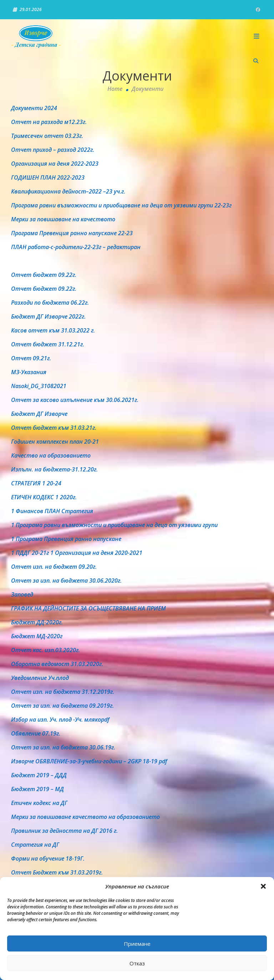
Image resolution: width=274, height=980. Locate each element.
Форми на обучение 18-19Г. (48, 858)
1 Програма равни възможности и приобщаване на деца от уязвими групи (114, 525)
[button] (263, 886)
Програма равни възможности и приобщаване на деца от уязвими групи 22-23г (121, 205)
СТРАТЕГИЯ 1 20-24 (36, 483)
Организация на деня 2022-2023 (55, 164)
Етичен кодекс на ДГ (39, 803)
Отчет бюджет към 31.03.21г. (54, 428)
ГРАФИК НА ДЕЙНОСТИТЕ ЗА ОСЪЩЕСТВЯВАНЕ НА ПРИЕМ (88, 608)
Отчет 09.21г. (31, 358)
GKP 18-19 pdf (149, 761)
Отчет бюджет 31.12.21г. (48, 344)
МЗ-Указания (29, 372)
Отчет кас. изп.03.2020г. (45, 650)
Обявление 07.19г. (36, 733)
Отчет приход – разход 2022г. (53, 150)
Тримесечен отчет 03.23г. (47, 136)
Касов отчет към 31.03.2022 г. (53, 330)
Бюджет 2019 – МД (37, 789)
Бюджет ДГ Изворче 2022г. (48, 316)
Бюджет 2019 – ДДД (39, 775)
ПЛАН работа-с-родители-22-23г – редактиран (76, 247)
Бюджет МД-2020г (37, 636)
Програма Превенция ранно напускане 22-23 (72, 233)
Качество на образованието (51, 455)
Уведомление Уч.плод (40, 678)
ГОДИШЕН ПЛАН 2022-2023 (48, 177)
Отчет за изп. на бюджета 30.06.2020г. (66, 581)
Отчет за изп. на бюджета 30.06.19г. (63, 747)
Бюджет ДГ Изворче (39, 414)
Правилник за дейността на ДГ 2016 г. (64, 831)
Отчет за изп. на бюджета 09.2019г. (62, 706)
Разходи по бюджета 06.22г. (50, 303)
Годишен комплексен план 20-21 (55, 442)
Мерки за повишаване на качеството (63, 219)
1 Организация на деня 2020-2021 (96, 553)
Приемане (137, 944)
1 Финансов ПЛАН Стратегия (52, 511)
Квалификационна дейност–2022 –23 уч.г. (68, 191)
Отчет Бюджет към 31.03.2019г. (57, 872)
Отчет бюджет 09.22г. (44, 275)
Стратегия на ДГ (35, 845)
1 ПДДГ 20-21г (30, 553)
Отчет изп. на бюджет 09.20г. (54, 567)
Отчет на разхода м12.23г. (49, 122)
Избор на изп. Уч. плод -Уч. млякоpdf (60, 719)
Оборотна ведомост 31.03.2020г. (57, 664)
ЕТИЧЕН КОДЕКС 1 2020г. (44, 497)
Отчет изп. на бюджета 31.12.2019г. (63, 692)
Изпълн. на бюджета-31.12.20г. (54, 469)
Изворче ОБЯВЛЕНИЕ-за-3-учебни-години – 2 (71, 761)
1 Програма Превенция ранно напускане (66, 539)
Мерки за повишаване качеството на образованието (85, 817)
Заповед (22, 594)
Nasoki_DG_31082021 (39, 386)
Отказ (137, 963)
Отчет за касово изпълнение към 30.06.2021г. (75, 400)
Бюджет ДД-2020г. (37, 622)
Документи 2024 (34, 108)
